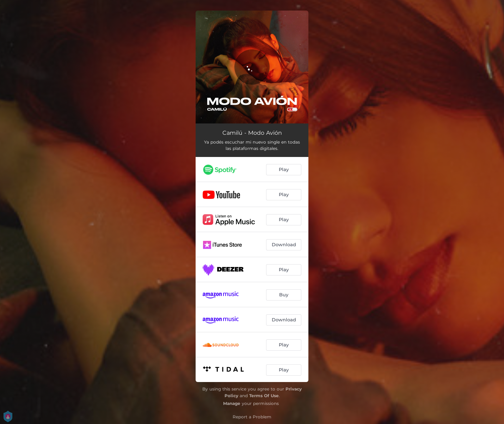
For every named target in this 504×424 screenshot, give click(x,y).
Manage (232, 403)
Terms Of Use (264, 396)
